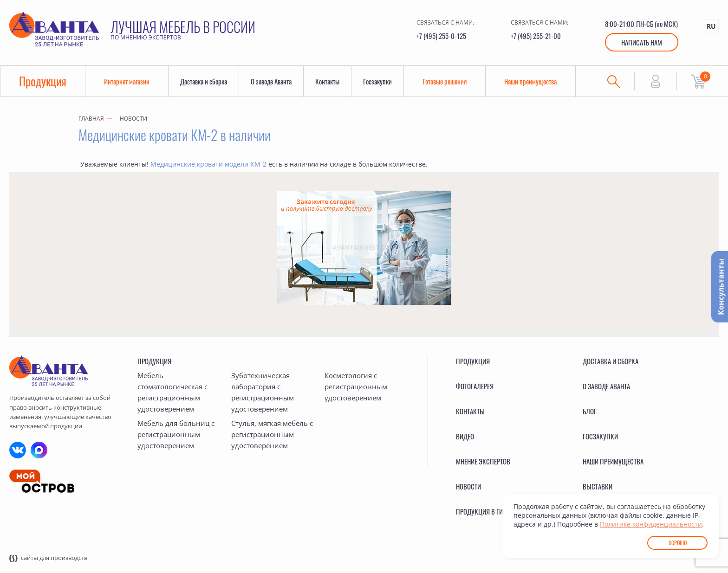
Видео (465, 436)
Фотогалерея (475, 386)
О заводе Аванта (271, 81)
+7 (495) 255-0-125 (441, 36)
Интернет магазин (127, 81)
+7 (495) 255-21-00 (536, 36)
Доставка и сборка (204, 81)
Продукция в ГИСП (483, 511)
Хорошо (678, 543)
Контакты (327, 81)
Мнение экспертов (483, 461)
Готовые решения (445, 81)
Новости (133, 119)
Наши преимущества (530, 81)
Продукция (43, 81)
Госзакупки (377, 81)
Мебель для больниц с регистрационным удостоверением (176, 434)
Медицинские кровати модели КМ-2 (208, 164)
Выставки (598, 486)
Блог (590, 411)
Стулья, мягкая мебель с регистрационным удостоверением (272, 434)
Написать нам (642, 42)
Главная (91, 119)
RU (711, 26)
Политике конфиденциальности (651, 524)
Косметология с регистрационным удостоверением (356, 386)
